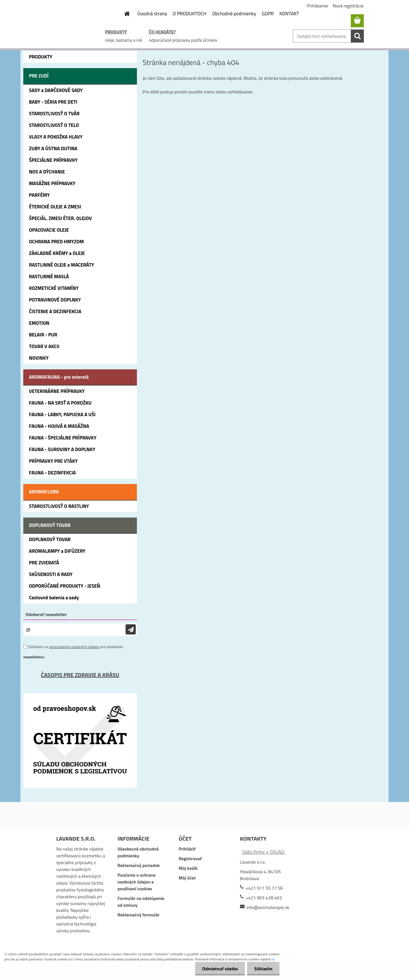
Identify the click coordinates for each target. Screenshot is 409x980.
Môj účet (187, 878)
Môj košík (188, 868)
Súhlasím (263, 969)
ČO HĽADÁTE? (162, 32)
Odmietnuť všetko (220, 969)
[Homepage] (124, 14)
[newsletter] (131, 630)
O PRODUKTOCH (190, 14)
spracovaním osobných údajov (74, 647)
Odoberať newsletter (46, 614)
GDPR (268, 14)
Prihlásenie (318, 6)
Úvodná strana (152, 14)
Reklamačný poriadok (138, 865)
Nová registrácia (348, 6)
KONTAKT (289, 14)
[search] (357, 36)
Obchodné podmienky (234, 14)
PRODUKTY (116, 32)
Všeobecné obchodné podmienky (138, 852)
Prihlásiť (187, 849)
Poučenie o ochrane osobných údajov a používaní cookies (136, 882)
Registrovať (190, 858)
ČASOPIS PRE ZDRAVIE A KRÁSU (80, 675)
